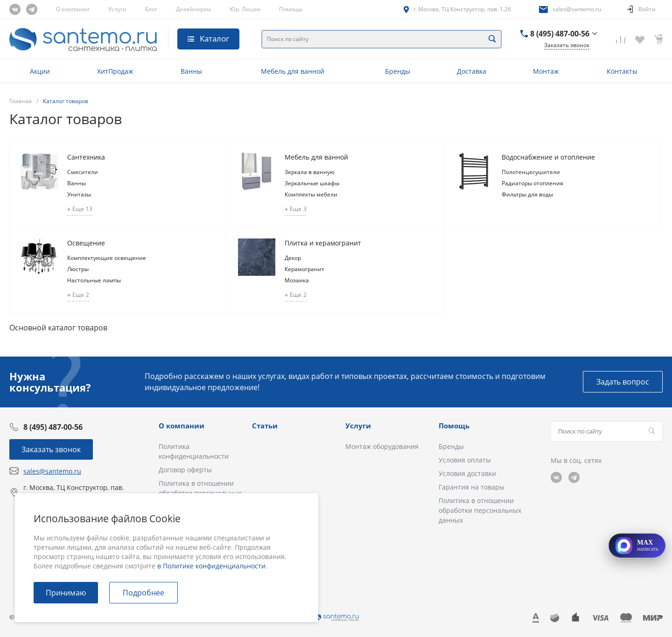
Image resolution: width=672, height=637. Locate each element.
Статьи (265, 426)
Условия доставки (467, 473)
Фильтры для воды (527, 194)
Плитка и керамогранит (323, 243)
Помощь (291, 9)
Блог (151, 9)
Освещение (86, 243)
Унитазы (79, 194)
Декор (293, 258)
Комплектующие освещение (107, 258)
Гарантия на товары (472, 487)
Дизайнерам (193, 9)
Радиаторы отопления (532, 183)
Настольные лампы (94, 280)
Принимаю (66, 593)
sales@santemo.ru (577, 9)
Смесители (83, 172)
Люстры (78, 269)
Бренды (451, 446)
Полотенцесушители (531, 172)
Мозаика (297, 280)
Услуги (117, 9)
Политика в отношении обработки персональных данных (480, 510)
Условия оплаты (465, 460)
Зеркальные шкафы (312, 183)
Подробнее (143, 593)
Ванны (77, 183)
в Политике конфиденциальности (211, 566)
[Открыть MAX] (637, 546)
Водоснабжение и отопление (548, 157)
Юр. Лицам (245, 9)
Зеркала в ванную (310, 172)
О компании (73, 9)
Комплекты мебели (311, 194)
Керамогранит (304, 269)
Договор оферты (185, 470)
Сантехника (86, 157)
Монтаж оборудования (382, 446)
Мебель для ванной (316, 157)
